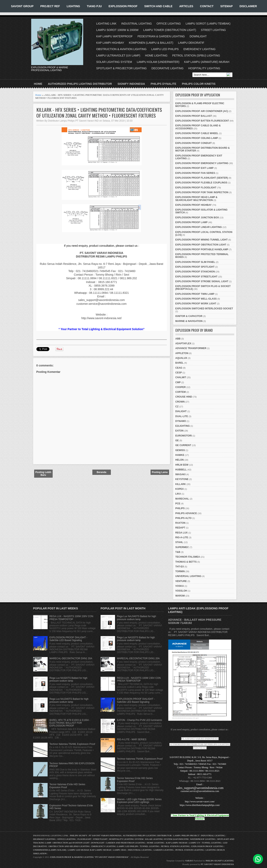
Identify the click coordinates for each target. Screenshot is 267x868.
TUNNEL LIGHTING (212, 843)
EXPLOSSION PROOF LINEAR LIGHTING (199, 227)
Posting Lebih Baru (43, 474)
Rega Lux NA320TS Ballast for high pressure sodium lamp (68, 679)
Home (38, 84)
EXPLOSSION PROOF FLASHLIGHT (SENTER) (202, 178)
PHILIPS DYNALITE (163, 84)
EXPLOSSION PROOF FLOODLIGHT (196, 188)
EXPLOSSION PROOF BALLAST (194, 116)
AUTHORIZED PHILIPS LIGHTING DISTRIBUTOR (80, 84)
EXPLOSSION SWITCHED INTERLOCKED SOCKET (204, 309)
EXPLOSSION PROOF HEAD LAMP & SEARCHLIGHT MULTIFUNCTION (196, 199)
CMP (178, 382)
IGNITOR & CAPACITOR (189, 316)
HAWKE (180, 455)
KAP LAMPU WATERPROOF (114, 36)
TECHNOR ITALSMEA (188, 557)
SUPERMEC (182, 547)
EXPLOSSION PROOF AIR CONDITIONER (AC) (202, 111)
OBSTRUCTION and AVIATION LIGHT (71, 843)
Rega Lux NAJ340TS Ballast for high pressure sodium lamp (69, 700)
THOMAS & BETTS (186, 562)
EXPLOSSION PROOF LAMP (191, 222)
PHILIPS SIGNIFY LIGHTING (220, 861)
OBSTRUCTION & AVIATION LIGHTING (121, 49)
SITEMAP (226, 6)
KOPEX (180, 489)
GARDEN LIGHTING (164, 850)
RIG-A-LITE (182, 537)
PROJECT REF (50, 6)
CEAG (179, 368)
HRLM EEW (182, 465)
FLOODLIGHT (84, 839)
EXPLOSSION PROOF (123, 6)
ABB (178, 339)
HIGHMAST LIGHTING (44, 839)
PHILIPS (180, 508)
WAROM (180, 596)
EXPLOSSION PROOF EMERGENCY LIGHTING (202, 163)
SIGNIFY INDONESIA (131, 84)
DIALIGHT (181, 411)
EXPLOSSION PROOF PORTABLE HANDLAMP (202, 249)
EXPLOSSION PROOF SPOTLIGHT (195, 267)
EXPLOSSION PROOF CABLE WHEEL (197, 133)
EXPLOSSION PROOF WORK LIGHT (196, 304)
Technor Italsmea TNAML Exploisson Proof (72, 744)
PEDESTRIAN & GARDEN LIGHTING (161, 36)
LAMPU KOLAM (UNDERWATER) (158, 62)
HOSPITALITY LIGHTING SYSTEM (126, 839)
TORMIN (180, 571)
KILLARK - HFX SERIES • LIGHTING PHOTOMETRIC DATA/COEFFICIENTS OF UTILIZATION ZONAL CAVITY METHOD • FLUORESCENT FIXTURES (99, 113)
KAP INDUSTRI (181, 839)
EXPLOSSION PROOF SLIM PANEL (195, 262)
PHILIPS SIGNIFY (79, 835)
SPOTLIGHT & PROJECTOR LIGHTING (121, 68)
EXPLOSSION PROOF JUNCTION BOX (197, 218)
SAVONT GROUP (22, 6)
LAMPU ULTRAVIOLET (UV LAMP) (118, 55)
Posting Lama (160, 472)
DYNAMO (181, 421)
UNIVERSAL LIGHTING (188, 576)
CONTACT (207, 6)
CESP (179, 373)
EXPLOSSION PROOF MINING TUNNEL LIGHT (202, 240)
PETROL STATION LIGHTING (175, 846)
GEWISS (180, 450)
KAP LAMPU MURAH (177, 843)
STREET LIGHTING (213, 30)
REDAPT (180, 528)
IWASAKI (180, 474)
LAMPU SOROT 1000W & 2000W (117, 30)
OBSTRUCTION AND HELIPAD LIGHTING (69, 846)
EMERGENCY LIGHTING (199, 49)
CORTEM (181, 392)
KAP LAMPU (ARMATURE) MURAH (207, 62)
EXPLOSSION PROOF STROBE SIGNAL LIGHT (202, 281)
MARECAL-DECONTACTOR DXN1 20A (71, 658)
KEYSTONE (182, 479)
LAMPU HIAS (119, 850)
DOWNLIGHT (198, 36)
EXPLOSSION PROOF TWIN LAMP (195, 294)
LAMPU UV (194, 843)
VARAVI (189, 861)
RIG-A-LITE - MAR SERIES (132, 739)
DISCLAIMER (248, 6)
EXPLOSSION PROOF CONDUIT (194, 143)
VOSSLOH (181, 591)
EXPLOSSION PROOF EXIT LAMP (194, 168)
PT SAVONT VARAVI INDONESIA (105, 835)
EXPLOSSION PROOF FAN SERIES (195, 173)
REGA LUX (182, 533)
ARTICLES (186, 6)
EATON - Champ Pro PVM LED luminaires (140, 720)
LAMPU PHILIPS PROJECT (186, 835)
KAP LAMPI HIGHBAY (110, 43)
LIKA (178, 494)
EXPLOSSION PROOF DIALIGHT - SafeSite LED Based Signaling (68, 639)
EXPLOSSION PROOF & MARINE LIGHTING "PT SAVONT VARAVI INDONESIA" (89, 857)
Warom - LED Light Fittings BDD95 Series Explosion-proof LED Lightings (139, 801)
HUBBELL (181, 470)
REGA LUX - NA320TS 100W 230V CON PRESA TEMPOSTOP (71, 618)
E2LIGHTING (183, 426)
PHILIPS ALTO (183, 518)
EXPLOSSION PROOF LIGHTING (207, 846)
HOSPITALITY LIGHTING (204, 68)
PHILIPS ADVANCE (186, 513)
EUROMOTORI (184, 436)
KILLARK (181, 484)
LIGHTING (73, 6)
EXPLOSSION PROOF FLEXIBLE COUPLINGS (201, 183)
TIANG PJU (94, 6)
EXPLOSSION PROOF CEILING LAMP (197, 138)
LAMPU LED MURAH (78, 850)
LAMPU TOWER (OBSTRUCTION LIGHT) (170, 30)
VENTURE (181, 581)
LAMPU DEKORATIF (191, 43)
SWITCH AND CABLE (158, 6)
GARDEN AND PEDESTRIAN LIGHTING (126, 843)
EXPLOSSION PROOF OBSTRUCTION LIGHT (201, 245)
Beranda (101, 472)
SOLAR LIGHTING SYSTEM (114, 62)
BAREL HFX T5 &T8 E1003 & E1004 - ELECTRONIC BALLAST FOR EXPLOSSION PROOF (70, 723)
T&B (178, 552)
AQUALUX (181, 358)
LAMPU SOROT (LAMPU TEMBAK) (208, 24)
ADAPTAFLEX (183, 343)
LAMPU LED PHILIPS (165, 49)
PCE (178, 504)
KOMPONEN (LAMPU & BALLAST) (151, 43)
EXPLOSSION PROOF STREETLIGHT (196, 277)
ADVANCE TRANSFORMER (191, 348)
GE (177, 440)
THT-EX (180, 567)
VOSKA (180, 586)
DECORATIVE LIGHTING (167, 68)
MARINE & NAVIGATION (189, 321)
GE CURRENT (183, 445)
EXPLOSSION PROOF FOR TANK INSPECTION (202, 192)
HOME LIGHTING (156, 55)
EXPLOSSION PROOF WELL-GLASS (196, 299)
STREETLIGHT (100, 839)
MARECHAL (182, 499)
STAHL (179, 542)
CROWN (180, 402)
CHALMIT (181, 377)
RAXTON (180, 523)
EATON (179, 431)
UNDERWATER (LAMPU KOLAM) (50, 850)
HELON (180, 460)
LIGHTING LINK (106, 24)
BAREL (179, 363)
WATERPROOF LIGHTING (203, 839)
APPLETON (182, 353)
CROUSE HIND (184, 397)
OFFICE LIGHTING (169, 24)
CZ (177, 407)
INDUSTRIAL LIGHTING (136, 24)
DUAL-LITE (182, 416)
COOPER (181, 387)
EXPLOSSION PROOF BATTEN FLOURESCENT (202, 121)
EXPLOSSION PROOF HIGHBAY (194, 205)
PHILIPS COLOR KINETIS (199, 84)
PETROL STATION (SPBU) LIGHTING (196, 55)
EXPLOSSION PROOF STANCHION (195, 272)
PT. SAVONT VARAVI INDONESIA (217, 864)
